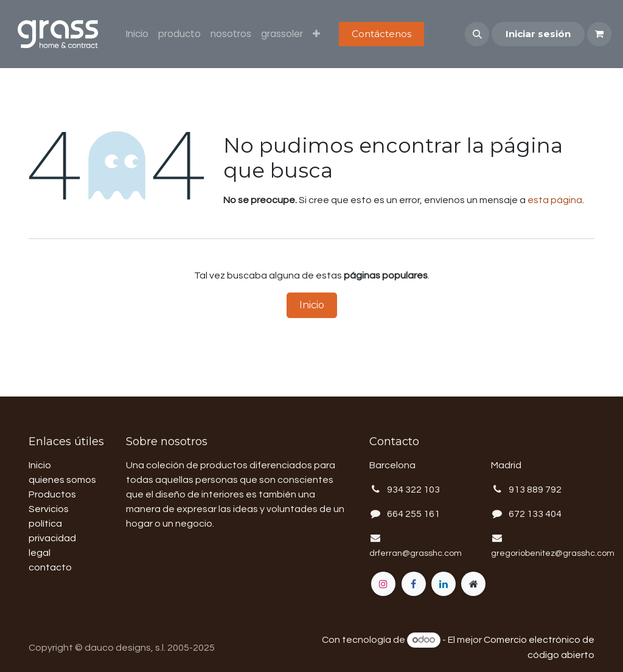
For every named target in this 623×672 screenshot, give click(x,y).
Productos (52, 494)
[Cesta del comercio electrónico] (599, 34)
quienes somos (62, 480)
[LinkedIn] (444, 584)
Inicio (312, 305)
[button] (477, 34)
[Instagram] (383, 584)
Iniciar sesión (538, 34)
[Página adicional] (473, 584)
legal (40, 553)
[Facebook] (414, 584)
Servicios (49, 509)
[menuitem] (137, 34)
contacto (50, 567)
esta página (555, 200)
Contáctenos (381, 34)
